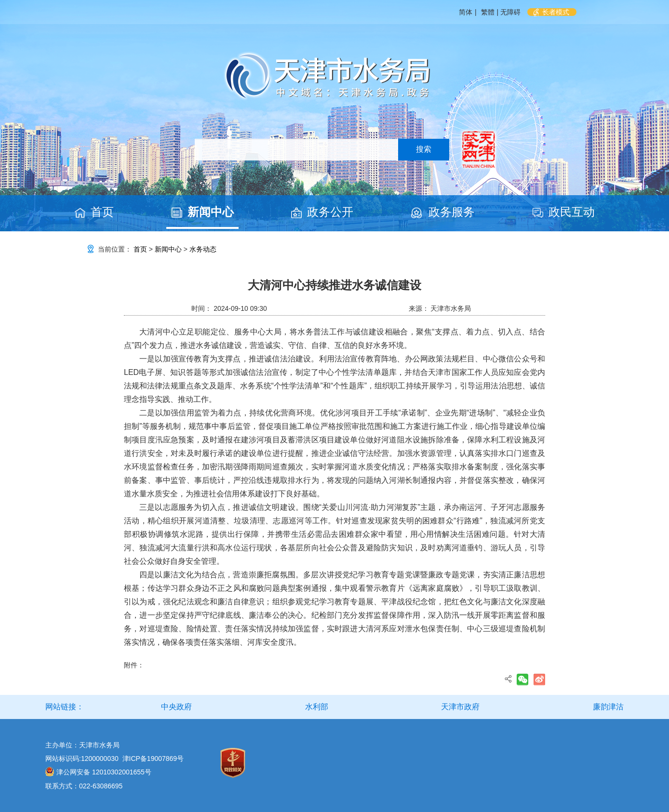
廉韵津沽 (608, 707)
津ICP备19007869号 (153, 759)
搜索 (424, 149)
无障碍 (510, 12)
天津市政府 (460, 707)
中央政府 (176, 707)
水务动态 (203, 249)
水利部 (317, 707)
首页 (102, 212)
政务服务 (452, 212)
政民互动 (572, 212)
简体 (466, 12)
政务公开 (330, 212)
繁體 (488, 12)
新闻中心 (211, 212)
